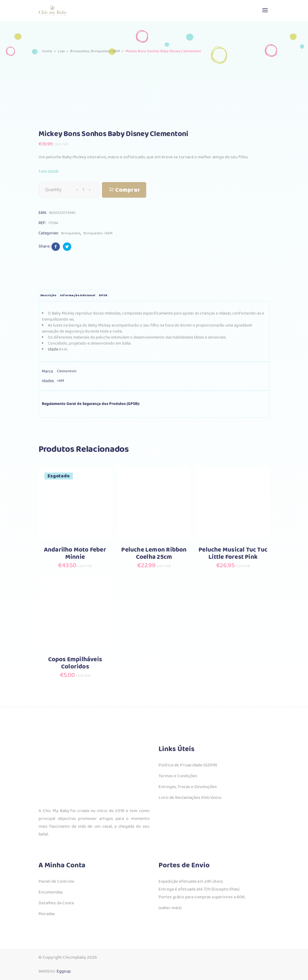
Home (47, 51)
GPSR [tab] (103, 295)
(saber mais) (170, 908)
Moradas (47, 914)
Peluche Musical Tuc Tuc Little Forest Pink (233, 554)
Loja (61, 51)
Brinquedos (80, 51)
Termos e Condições (178, 776)
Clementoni (67, 371)
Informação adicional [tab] (77, 295)
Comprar (128, 190)
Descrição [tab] (48, 295)
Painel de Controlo (56, 881)
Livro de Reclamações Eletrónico (190, 798)
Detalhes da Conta (56, 903)
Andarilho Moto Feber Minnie (75, 554)
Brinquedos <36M (105, 51)
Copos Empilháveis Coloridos (75, 663)
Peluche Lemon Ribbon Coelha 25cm (154, 554)
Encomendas (51, 892)
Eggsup (64, 971)
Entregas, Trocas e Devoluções (188, 787)
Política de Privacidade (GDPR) (188, 765)
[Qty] (83, 190)
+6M (60, 381)
